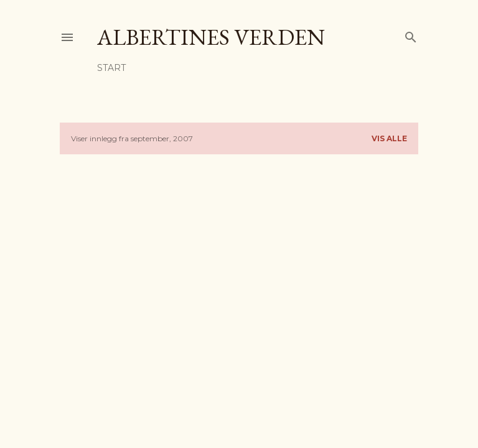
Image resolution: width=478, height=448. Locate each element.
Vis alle (389, 138)
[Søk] (411, 35)
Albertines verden (211, 37)
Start (111, 68)
